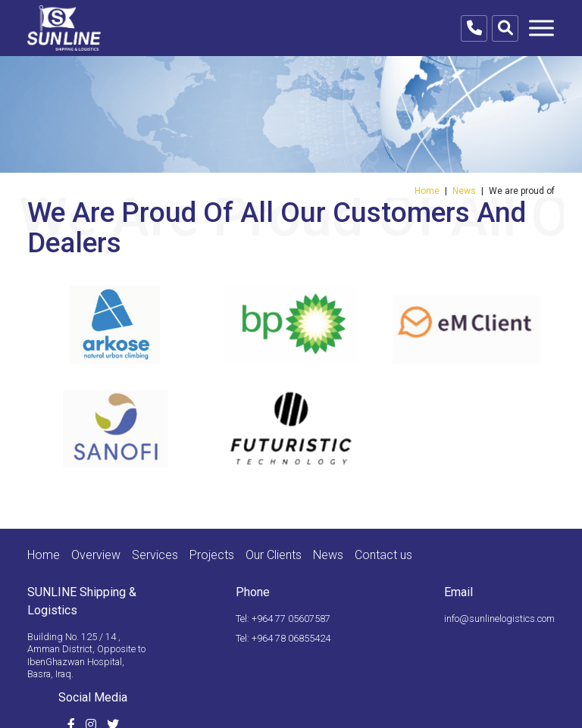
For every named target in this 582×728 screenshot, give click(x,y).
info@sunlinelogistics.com (499, 619)
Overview (96, 555)
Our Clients (274, 555)
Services (155, 555)
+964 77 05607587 (291, 619)
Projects (212, 555)
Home (427, 191)
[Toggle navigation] (541, 28)
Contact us (383, 555)
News (464, 191)
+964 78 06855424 (291, 638)
